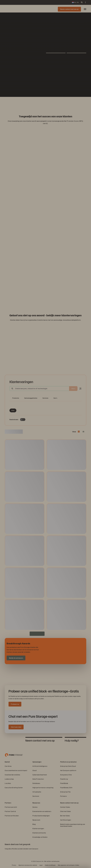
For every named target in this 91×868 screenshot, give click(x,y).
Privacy (14, 865)
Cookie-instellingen (50, 865)
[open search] (82, 2)
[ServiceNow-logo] (45, 103)
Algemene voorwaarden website (28, 865)
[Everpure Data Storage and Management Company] (14, 755)
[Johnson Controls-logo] (57, 103)
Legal (41, 865)
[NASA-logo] (68, 103)
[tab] (14, 740)
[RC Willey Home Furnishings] (23, 103)
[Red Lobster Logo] (28, 103)
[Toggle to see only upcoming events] (23, 420)
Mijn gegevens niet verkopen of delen (69, 865)
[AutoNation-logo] (40, 103)
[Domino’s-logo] (63, 103)
